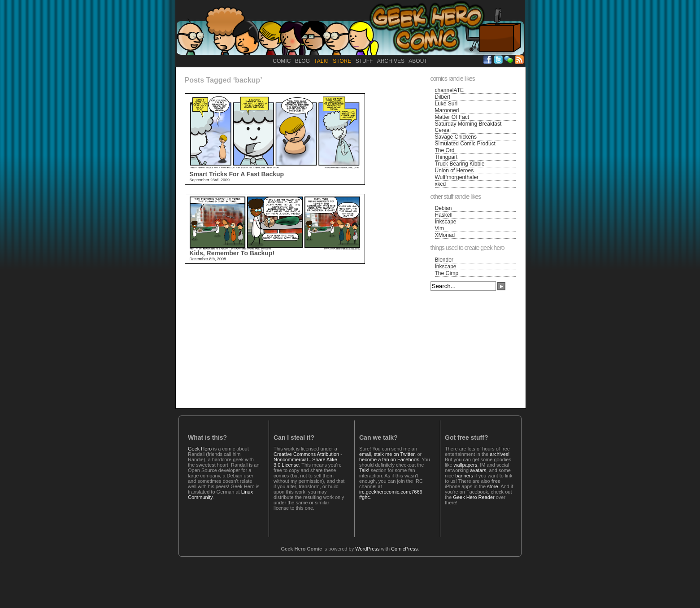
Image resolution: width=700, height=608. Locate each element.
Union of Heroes (454, 171)
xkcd (441, 184)
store (492, 486)
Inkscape (446, 222)
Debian (443, 208)
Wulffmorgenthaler (457, 177)
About (418, 61)
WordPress (367, 549)
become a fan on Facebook (389, 459)
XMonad (445, 235)
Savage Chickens (456, 137)
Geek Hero (200, 449)
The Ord (445, 150)
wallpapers (466, 465)
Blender (444, 260)
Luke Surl (446, 104)
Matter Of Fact (452, 117)
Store (342, 61)
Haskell (444, 215)
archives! (500, 454)
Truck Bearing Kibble (460, 164)
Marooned (447, 110)
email (365, 454)
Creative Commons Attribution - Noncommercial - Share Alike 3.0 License (308, 459)
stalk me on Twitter (394, 454)
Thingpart (446, 157)
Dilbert (443, 97)
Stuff (364, 61)
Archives (391, 61)
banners (464, 476)
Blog (302, 61)
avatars (478, 470)
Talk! (321, 61)
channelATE (449, 90)
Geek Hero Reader (474, 497)
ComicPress (404, 549)
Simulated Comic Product (465, 144)
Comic (282, 61)
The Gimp (447, 273)
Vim (439, 228)
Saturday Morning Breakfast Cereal (468, 127)
